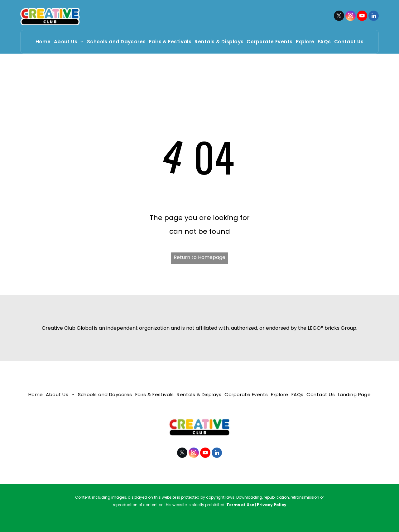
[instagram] (351, 17)
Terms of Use (240, 505)
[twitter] (339, 17)
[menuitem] (43, 42)
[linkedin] (374, 17)
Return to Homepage (199, 257)
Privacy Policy (272, 505)
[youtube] (362, 17)
